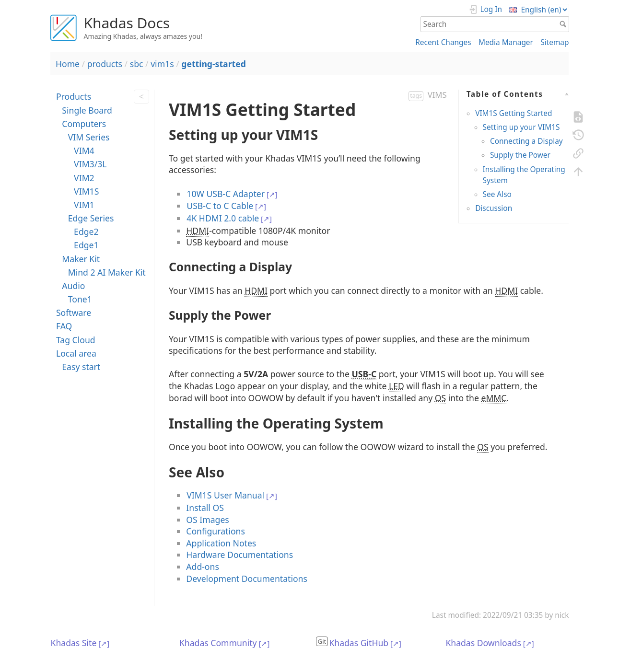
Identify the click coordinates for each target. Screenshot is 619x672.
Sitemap (555, 42)
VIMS (437, 95)
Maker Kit (81, 259)
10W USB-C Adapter (226, 194)
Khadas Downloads (483, 643)
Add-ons (203, 567)
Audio (73, 286)
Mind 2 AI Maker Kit (107, 272)
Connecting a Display (526, 141)
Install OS (205, 508)
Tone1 (80, 299)
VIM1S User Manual (225, 495)
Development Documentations (247, 579)
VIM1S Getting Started (514, 113)
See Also (497, 194)
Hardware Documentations (239, 555)
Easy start (81, 367)
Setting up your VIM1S (521, 127)
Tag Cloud (76, 340)
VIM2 (84, 178)
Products (74, 96)
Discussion (494, 208)
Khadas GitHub (359, 643)
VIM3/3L (90, 164)
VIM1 (84, 205)
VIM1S (86, 191)
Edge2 (86, 232)
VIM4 (84, 151)
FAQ (64, 326)
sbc (137, 64)
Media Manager (506, 42)
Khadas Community (218, 643)
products (105, 64)
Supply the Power (520, 155)
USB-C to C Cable (220, 206)
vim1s (162, 64)
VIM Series (89, 137)
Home (68, 64)
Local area (76, 353)
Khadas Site (74, 643)
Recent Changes (443, 42)
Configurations (216, 531)
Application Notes (221, 543)
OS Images (207, 520)
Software (74, 313)
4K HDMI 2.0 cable (223, 218)
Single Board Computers (87, 117)
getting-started (213, 64)
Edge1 (86, 245)
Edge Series (91, 218)
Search (564, 24)
